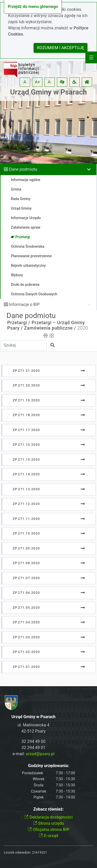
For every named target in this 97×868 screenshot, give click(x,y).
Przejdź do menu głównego (33, 7)
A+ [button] (38, 82)
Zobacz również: (49, 809)
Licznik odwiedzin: (17, 852)
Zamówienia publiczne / (50, 328)
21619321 (40, 852)
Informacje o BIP (24, 304)
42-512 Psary (34, 731)
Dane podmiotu (23, 169)
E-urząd (48, 836)
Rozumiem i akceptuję (61, 48)
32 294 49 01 (33, 748)
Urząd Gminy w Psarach (48, 92)
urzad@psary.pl (40, 754)
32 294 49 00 (33, 741)
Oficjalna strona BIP (48, 830)
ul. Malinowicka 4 (33, 725)
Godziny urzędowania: (48, 766)
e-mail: (33, 754)
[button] (62, 82)
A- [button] (50, 82)
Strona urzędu (49, 823)
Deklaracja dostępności (48, 817)
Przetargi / (19, 323)
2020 (83, 328)
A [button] (25, 82)
